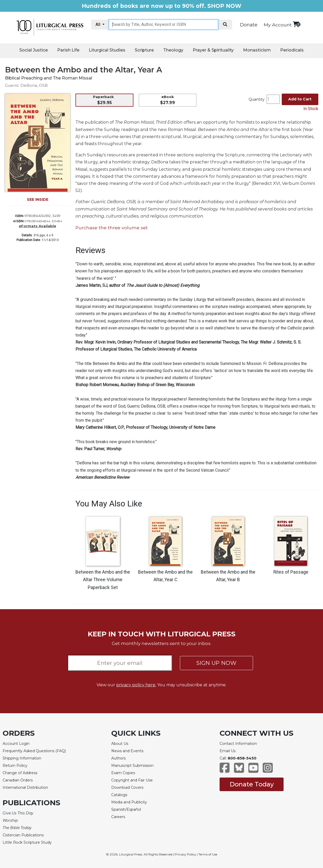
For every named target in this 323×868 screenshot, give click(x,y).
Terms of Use (208, 854)
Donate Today (252, 784)
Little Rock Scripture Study (27, 842)
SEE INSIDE (38, 199)
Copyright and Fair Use (132, 780)
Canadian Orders (18, 780)
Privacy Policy (185, 854)
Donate (249, 25)
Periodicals (292, 50)
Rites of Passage (291, 572)
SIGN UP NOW (216, 663)
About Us (120, 744)
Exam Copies (123, 773)
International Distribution (25, 787)
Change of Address (20, 773)
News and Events (127, 751)
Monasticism (257, 50)
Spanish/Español (126, 809)
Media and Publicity (129, 802)
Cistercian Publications (23, 835)
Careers (118, 817)
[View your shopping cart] (296, 24)
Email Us (228, 751)
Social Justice (34, 50)
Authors (118, 758)
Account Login (16, 744)
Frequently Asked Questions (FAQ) (34, 751)
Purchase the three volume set (112, 228)
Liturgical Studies (107, 50)
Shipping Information (22, 758)
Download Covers (127, 787)
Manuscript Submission (132, 766)
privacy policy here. (136, 685)
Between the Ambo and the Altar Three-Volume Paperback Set (103, 580)
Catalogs (119, 795)
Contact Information (238, 744)
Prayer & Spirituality (213, 50)
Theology (173, 50)
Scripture (144, 50)
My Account (278, 25)
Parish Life (68, 50)
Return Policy (15, 766)
